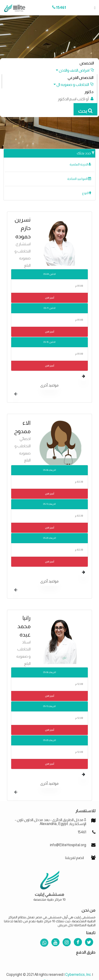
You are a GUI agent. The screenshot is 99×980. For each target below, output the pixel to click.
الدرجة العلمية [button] (80, 164)
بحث (85, 111)
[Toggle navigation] (93, 8)
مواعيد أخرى (49, 385)
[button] (73, 70)
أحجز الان (50, 298)
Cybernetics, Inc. (78, 975)
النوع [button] (87, 193)
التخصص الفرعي (81, 78)
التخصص (87, 63)
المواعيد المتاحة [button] (79, 179)
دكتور (89, 92)
